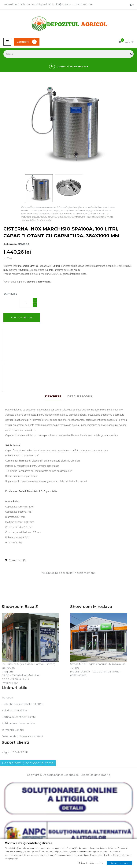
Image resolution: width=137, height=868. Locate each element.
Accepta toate (119, 863)
